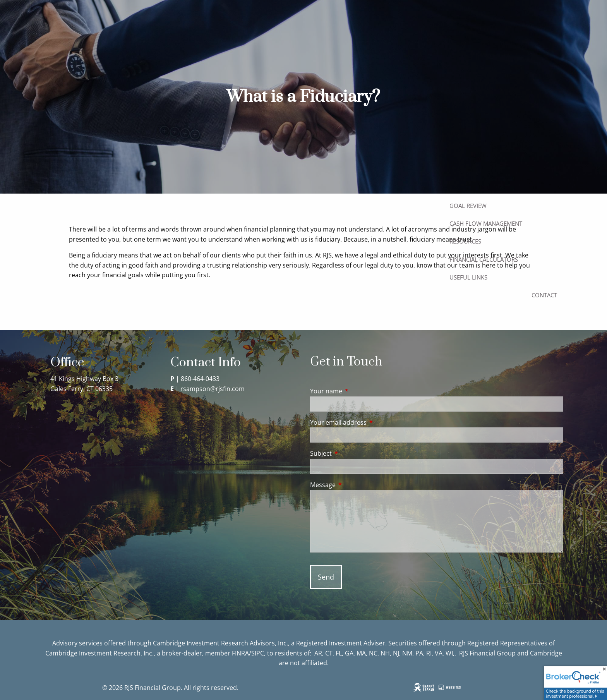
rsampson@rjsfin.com (213, 389)
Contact (544, 295)
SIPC (258, 653)
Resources (465, 241)
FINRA (240, 653)
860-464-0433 (200, 379)
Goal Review (468, 206)
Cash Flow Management (486, 223)
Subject (352, 453)
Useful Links (468, 277)
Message (354, 485)
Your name (357, 391)
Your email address (370, 422)
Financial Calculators (484, 259)
